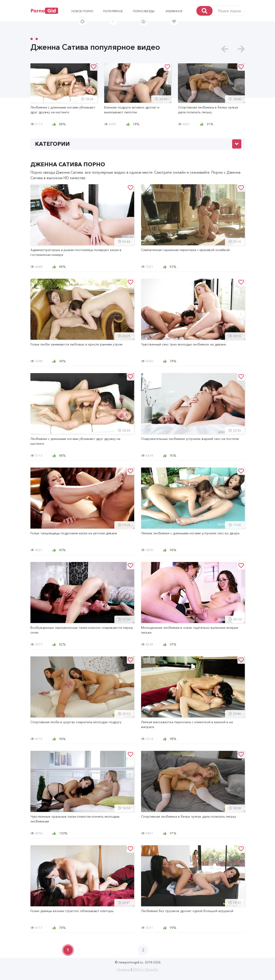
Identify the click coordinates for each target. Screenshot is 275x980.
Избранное (174, 11)
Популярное (113, 11)
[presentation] (225, 49)
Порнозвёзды (144, 11)
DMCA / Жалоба (145, 969)
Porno (44, 11)
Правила (124, 969)
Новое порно (82, 11)
